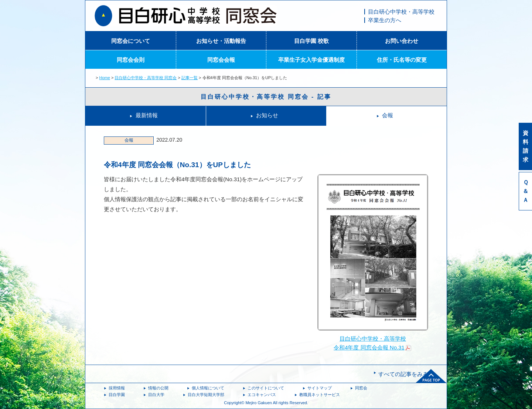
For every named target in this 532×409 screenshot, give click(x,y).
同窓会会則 (131, 60)
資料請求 (526, 146)
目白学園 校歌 (311, 41)
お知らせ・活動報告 (221, 41)
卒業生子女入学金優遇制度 (311, 60)
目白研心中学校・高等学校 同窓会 (146, 78)
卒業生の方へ (385, 20)
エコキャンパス (262, 395)
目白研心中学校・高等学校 (401, 12)
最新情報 (147, 115)
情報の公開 (158, 388)
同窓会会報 (221, 60)
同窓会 (361, 388)
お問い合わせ (402, 41)
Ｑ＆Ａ (526, 191)
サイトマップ (320, 388)
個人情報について (208, 388)
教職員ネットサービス (320, 395)
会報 (388, 115)
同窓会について (131, 41)
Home (105, 78)
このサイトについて (266, 388)
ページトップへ (431, 376)
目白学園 (117, 395)
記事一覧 (190, 78)
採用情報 (117, 388)
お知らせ (267, 115)
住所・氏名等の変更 (402, 60)
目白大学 (156, 395)
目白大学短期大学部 (206, 395)
